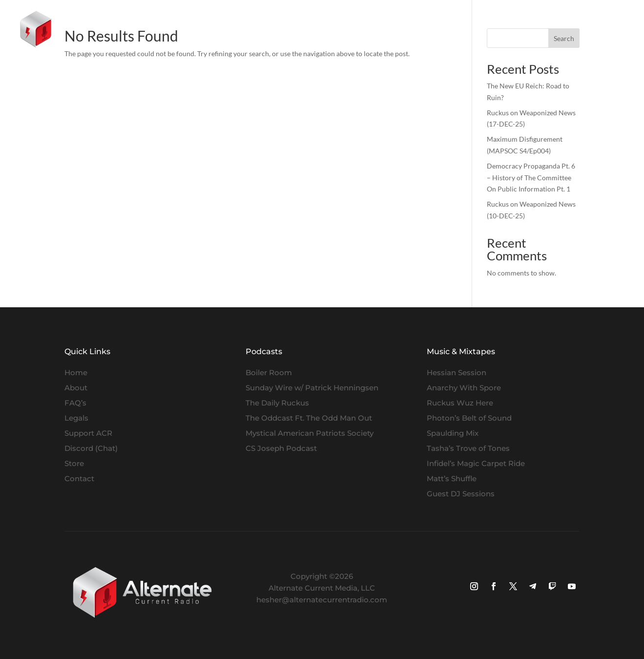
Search (564, 38)
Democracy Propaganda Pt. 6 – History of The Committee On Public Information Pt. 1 (531, 178)
